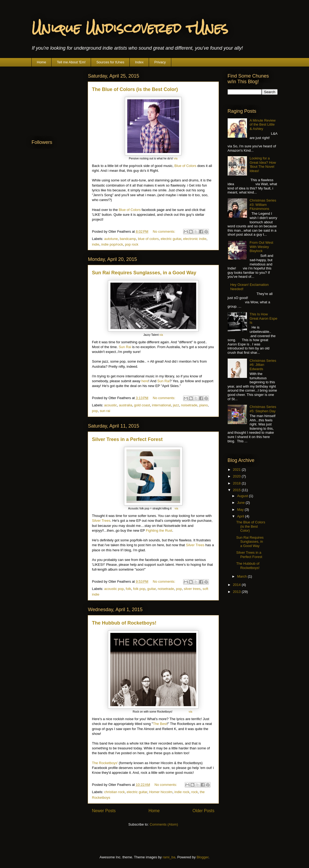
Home (41, 62)
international (161, 405)
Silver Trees (101, 521)
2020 (237, 476)
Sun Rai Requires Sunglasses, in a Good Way (144, 273)
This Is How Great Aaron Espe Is (263, 318)
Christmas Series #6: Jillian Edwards (263, 365)
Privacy (160, 62)
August (243, 496)
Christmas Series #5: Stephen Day (263, 409)
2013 (237, 592)
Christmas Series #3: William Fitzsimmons (263, 205)
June (241, 503)
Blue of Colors (186, 166)
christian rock (114, 792)
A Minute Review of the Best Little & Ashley (263, 125)
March (242, 576)
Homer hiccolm (161, 792)
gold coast (142, 405)
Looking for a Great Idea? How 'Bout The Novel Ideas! (263, 165)
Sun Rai (125, 347)
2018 (237, 483)
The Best (160, 724)
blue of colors (148, 239)
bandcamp (128, 239)
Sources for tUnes (110, 62)
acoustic (111, 405)
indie (96, 244)
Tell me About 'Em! (71, 62)
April (241, 516)
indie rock (182, 792)
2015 (237, 490)
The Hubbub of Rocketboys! (124, 623)
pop (95, 411)
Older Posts (203, 811)
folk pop (139, 589)
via (176, 158)
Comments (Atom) (164, 824)
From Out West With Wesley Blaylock (261, 247)
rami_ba (169, 857)
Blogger (202, 857)
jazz (176, 405)
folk (128, 589)
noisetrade (189, 405)
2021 (237, 470)
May (241, 510)
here (145, 381)
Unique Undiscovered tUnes (130, 28)
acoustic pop (114, 589)
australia (126, 405)
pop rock (132, 244)
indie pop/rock (112, 244)
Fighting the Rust (159, 530)
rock (195, 792)
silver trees (192, 589)
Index (139, 62)
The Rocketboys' (105, 763)
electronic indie (195, 239)
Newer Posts (104, 811)
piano (203, 405)
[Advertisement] (59, 99)
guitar (152, 589)
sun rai (105, 411)
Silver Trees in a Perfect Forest (127, 439)
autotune (111, 239)
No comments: (164, 231)
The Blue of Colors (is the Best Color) (135, 89)
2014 (237, 585)
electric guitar (171, 239)
